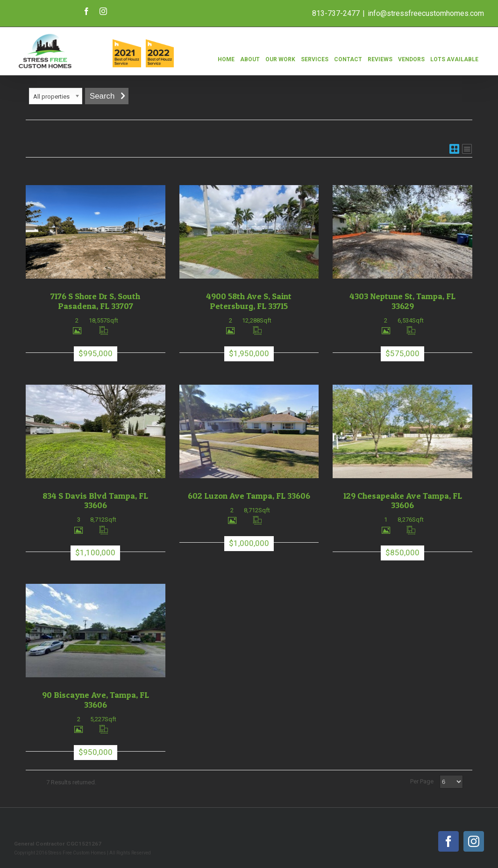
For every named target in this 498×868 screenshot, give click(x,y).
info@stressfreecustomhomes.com (426, 13)
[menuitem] (226, 54)
